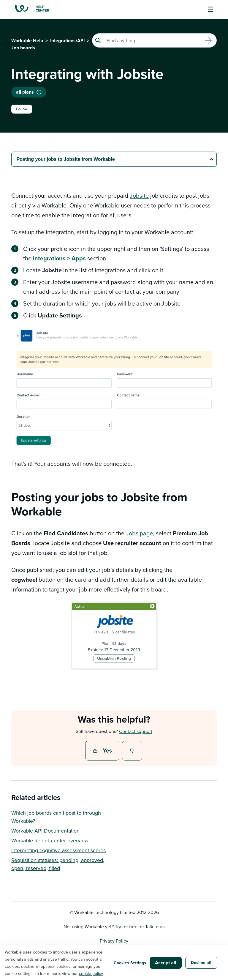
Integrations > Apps (59, 258)
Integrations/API (67, 41)
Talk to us (155, 926)
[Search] (154, 40)
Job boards (23, 48)
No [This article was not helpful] (132, 751)
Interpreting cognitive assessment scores (58, 850)
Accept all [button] (166, 963)
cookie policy (91, 973)
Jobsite (139, 195)
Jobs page (139, 533)
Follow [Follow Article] (22, 109)
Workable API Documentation (45, 831)
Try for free (126, 926)
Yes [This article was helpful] (103, 751)
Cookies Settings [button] (130, 963)
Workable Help (27, 41)
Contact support (136, 731)
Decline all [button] (201, 962)
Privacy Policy (114, 941)
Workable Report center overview (50, 840)
